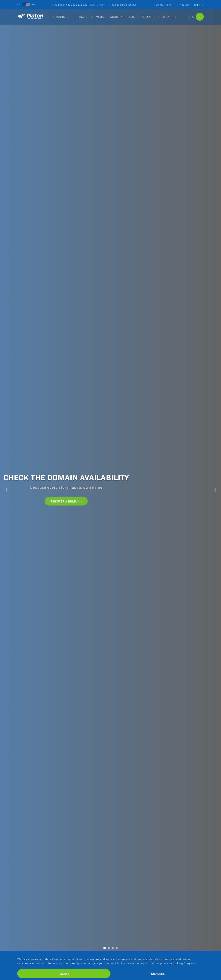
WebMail (183, 4)
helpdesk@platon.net (123, 4)
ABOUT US (149, 17)
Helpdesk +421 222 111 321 (78, 4)
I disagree (157, 974)
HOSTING (78, 17)
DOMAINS (58, 17)
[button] (6, 490)
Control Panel (163, 4)
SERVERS (97, 17)
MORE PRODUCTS (123, 17)
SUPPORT (170, 17)
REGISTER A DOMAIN (66, 501)
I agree (64, 974)
